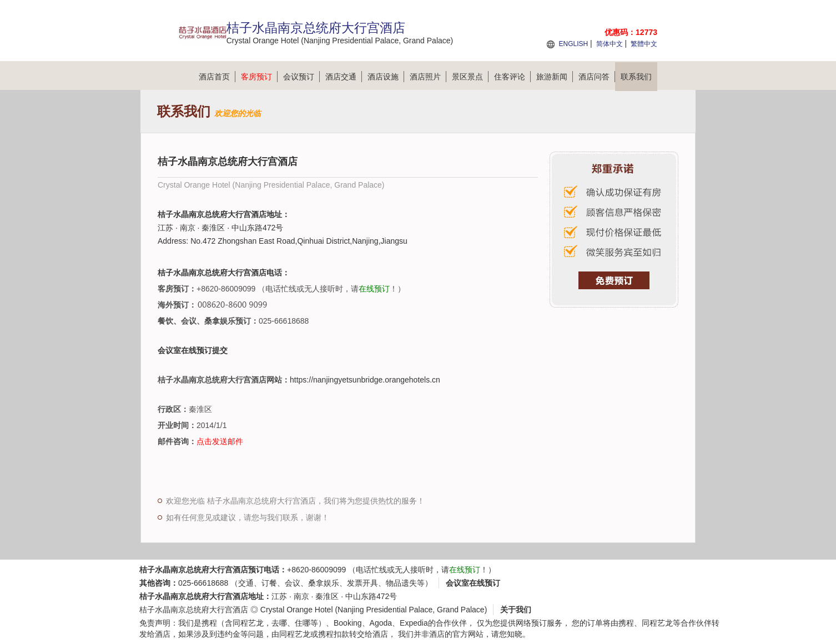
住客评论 (512, 77)
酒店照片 (428, 77)
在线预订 (374, 289)
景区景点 (470, 77)
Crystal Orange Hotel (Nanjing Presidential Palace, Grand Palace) (374, 610)
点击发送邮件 (220, 441)
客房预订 (259, 77)
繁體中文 (644, 44)
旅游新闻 (555, 77)
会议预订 (301, 77)
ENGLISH (573, 44)
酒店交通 (344, 77)
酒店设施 (386, 77)
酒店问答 (597, 77)
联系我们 (636, 77)
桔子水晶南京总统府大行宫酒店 (194, 610)
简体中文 (610, 44)
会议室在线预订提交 (193, 350)
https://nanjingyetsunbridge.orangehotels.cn (365, 380)
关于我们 (516, 610)
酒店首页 (217, 77)
